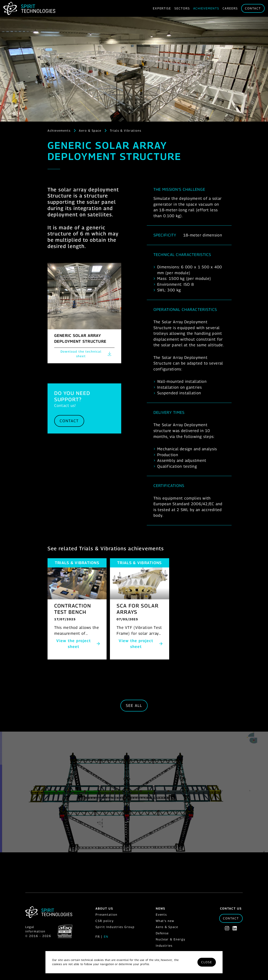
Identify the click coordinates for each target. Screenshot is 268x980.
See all (134, 705)
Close (207, 962)
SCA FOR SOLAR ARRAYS (138, 609)
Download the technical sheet (86, 354)
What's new (165, 921)
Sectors (182, 8)
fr (98, 937)
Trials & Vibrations (126, 130)
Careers (230, 8)
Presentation (106, 914)
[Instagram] (227, 928)
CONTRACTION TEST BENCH (73, 609)
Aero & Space (90, 130)
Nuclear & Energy (171, 939)
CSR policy (104, 921)
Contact (253, 8)
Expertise (162, 8)
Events (161, 914)
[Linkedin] (235, 928)
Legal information (35, 929)
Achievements (206, 8)
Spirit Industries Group (115, 927)
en (106, 937)
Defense (162, 933)
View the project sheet (74, 644)
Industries (164, 946)
